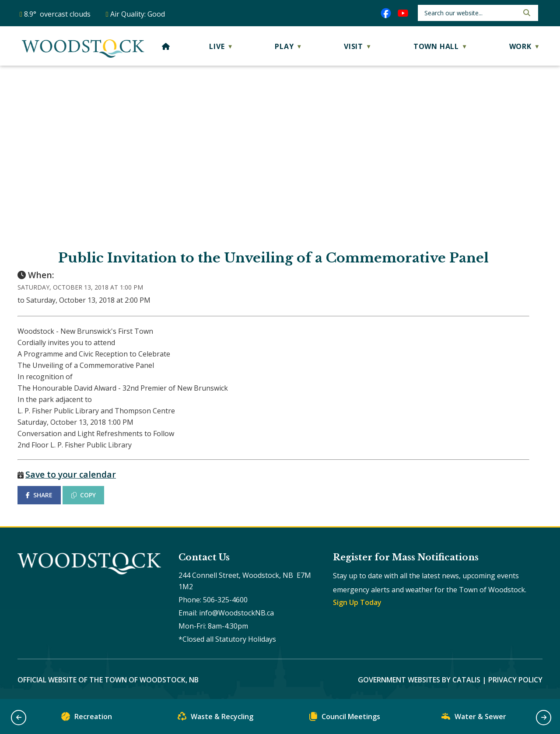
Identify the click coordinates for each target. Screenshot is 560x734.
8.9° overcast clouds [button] (57, 14)
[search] (471, 13)
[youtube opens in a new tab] (403, 13)
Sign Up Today (357, 602)
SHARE (39, 495)
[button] (526, 13)
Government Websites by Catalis (419, 680)
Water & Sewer (474, 718)
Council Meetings (345, 718)
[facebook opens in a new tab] (386, 13)
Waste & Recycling (215, 718)
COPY (84, 495)
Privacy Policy (515, 680)
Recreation (87, 718)
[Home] (166, 46)
